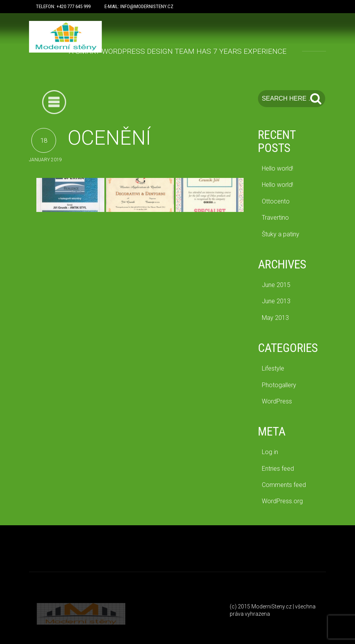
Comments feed (284, 485)
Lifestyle (273, 368)
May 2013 (275, 318)
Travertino (275, 218)
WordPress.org (282, 501)
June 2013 (276, 301)
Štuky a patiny (281, 234)
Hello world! (277, 168)
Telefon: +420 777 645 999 (63, 6)
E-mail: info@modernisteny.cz (139, 6)
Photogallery (279, 385)
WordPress (277, 401)
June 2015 (276, 285)
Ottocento (276, 201)
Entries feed (278, 469)
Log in (270, 452)
